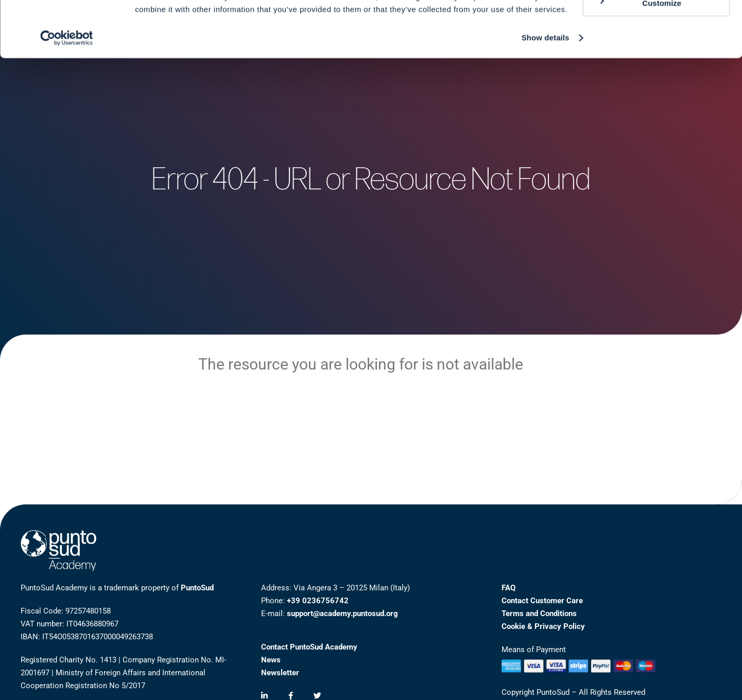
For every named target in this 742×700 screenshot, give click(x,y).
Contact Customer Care (542, 601)
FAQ (508, 588)
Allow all (656, 25)
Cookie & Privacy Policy (543, 626)
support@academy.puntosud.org (342, 614)
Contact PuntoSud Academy (309, 647)
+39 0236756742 (318, 601)
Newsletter (280, 673)
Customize (640, 55)
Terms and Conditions (539, 614)
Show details (546, 90)
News (271, 660)
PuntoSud (197, 588)
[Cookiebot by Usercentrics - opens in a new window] (67, 91)
